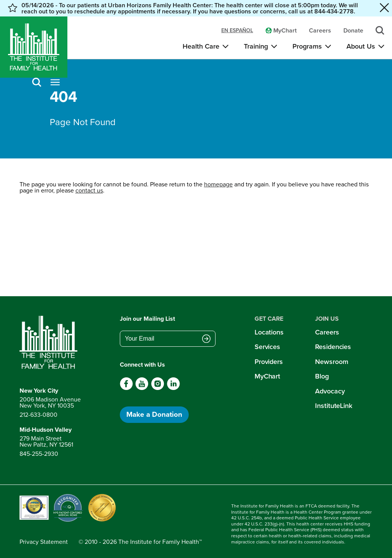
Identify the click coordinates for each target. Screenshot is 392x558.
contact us (89, 190)
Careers (327, 332)
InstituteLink (334, 406)
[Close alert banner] (384, 8)
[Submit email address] (206, 339)
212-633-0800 (38, 415)
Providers (269, 362)
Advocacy (330, 391)
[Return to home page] (50, 343)
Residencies (333, 347)
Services (267, 347)
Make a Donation (154, 414)
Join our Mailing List (147, 319)
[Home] (34, 47)
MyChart (267, 376)
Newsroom (332, 362)
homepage (218, 184)
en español (237, 31)
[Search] (37, 83)
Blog (322, 376)
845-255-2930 (39, 454)
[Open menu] (55, 83)
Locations (269, 332)
